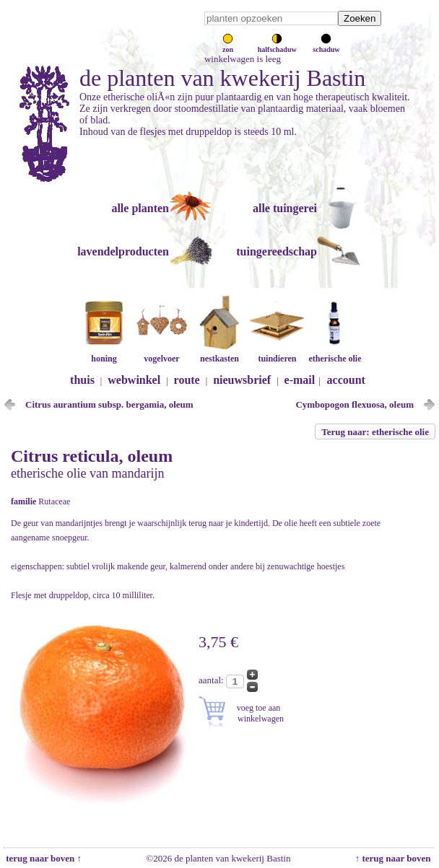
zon (228, 45)
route (187, 380)
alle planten (140, 208)
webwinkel (134, 380)
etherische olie (335, 353)
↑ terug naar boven (395, 858)
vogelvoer (162, 353)
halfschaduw (277, 45)
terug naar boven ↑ (43, 858)
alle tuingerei (285, 208)
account (346, 380)
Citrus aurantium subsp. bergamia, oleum (109, 404)
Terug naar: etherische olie (375, 432)
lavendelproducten (123, 251)
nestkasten (219, 353)
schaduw (326, 45)
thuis (82, 380)
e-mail (300, 380)
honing (104, 353)
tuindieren (277, 353)
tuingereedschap (277, 251)
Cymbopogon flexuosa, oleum (355, 404)
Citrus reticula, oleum (92, 456)
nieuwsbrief (242, 380)
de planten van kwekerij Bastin (222, 78)
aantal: (212, 680)
